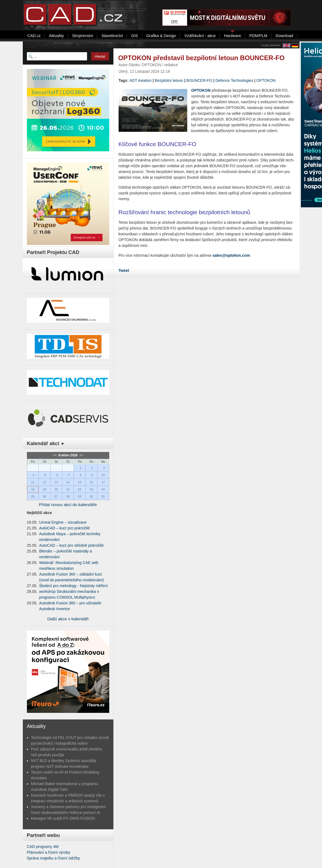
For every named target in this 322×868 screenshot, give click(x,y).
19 (44, 489)
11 (33, 482)
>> (81, 455)
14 (68, 482)
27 (56, 496)
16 (91, 482)
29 (80, 496)
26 (44, 496)
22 (80, 489)
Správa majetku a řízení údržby (54, 858)
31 (103, 496)
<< (55, 455)
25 (33, 496)
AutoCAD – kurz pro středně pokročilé (72, 545)
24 (103, 489)
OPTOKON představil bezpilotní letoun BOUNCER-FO (201, 58)
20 (56, 489)
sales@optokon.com (231, 255)
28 (68, 496)
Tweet (124, 270)
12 (44, 482)
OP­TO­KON (266, 80)
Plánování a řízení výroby (49, 852)
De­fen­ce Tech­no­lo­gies (234, 80)
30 (91, 496)
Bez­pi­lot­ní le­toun (169, 80)
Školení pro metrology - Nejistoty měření (74, 586)
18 (33, 489)
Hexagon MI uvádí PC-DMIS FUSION (63, 818)
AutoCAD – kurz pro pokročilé (65, 528)
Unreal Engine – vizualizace (63, 522)
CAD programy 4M (43, 847)
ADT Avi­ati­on (141, 80)
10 (103, 475)
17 (103, 482)
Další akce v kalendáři (68, 619)
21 (68, 489)
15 (80, 482)
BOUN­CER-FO (199, 80)
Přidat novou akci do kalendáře (68, 505)
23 (91, 489)
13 (56, 482)
